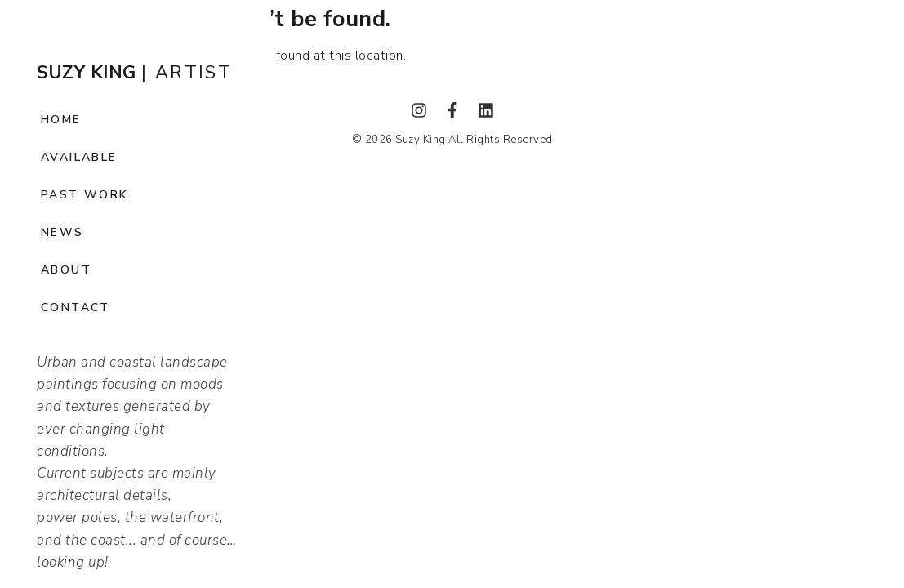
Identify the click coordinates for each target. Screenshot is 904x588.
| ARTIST (134, 73)
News (62, 232)
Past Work (85, 195)
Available (79, 157)
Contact (76, 307)
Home (61, 120)
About (66, 270)
